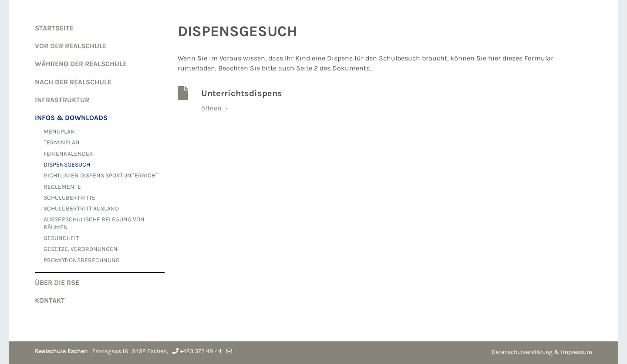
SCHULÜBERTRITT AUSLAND (81, 209)
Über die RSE (57, 282)
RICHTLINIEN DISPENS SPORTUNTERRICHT (101, 175)
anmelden (480, 353)
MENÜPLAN (59, 132)
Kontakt (50, 300)
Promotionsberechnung (82, 260)
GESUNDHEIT (61, 238)
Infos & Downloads (71, 118)
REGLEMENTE (62, 187)
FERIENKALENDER (68, 154)
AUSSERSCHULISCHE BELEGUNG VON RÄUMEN (94, 223)
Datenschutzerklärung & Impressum (542, 352)
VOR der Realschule (71, 46)
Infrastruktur (62, 100)
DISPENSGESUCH (67, 165)
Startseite (54, 28)
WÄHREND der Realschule (81, 64)
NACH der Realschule (73, 82)
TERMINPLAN (62, 142)
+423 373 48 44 (201, 351)
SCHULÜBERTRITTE (69, 198)
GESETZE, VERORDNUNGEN (81, 249)
